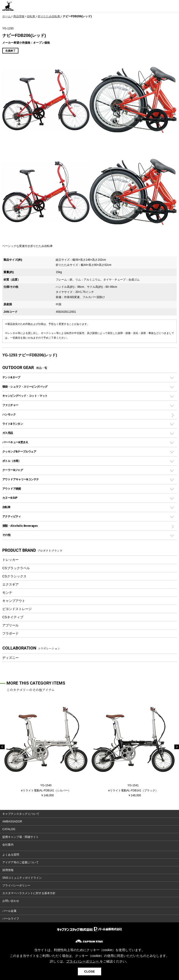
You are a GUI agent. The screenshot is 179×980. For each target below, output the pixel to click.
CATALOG (9, 829)
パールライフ (11, 919)
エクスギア (10, 584)
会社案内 (8, 845)
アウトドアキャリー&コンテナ (21, 479)
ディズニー (10, 658)
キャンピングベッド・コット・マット (25, 396)
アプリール (10, 625)
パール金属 (9, 911)
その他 (6, 535)
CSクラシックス (14, 576)
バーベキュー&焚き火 (15, 442)
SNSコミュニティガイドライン (22, 878)
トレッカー (10, 560)
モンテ (7, 593)
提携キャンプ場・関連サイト (21, 837)
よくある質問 (11, 855)
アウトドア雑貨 (12, 489)
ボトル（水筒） (12, 461)
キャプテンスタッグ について (21, 814)
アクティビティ (12, 516)
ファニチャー (10, 405)
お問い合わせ (11, 901)
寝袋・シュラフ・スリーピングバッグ (25, 387)
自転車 (6, 507)
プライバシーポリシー (16, 885)
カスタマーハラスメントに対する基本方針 (29, 893)
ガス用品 (8, 433)
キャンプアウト (14, 601)
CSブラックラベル (16, 568)
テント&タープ (11, 377)
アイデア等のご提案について (21, 862)
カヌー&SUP (10, 498)
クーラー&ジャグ (13, 470)
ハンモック (9, 414)
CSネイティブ (13, 617)
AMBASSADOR (12, 822)
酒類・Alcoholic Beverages (20, 526)
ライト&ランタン (13, 424)
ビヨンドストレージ (17, 609)
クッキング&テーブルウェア (19, 451)
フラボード (10, 633)
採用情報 (8, 870)
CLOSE (89, 971)
